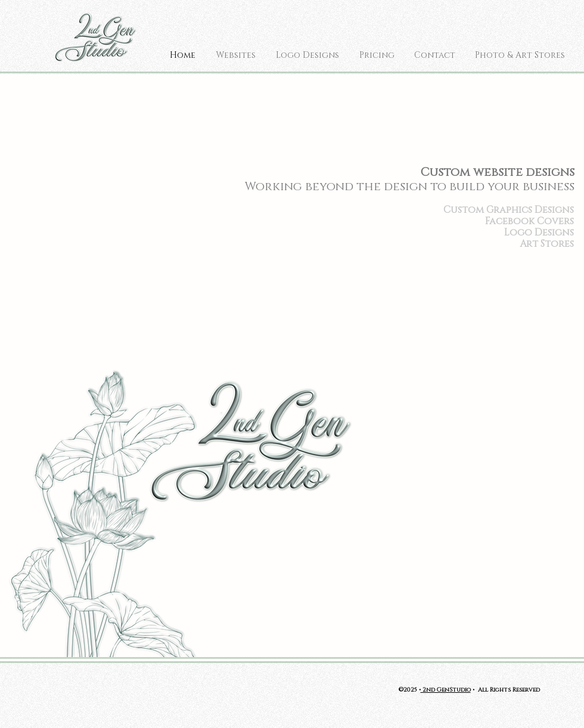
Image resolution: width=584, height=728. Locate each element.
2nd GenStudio (446, 689)
